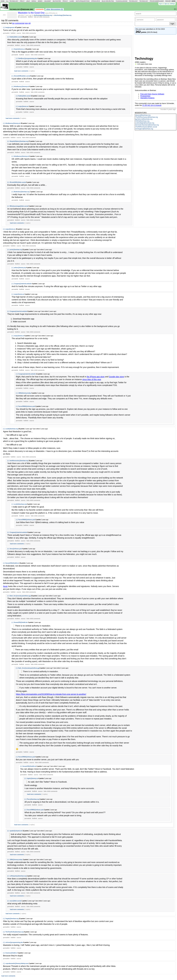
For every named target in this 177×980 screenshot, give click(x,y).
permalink (6, 33)
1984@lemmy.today (25, 393)
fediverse (169, 1)
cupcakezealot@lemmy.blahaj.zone (17, 963)
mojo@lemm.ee (23, 106)
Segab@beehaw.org (12, 919)
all (7, 1)
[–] (4, 27)
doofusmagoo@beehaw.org (43, 15)
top (13, 23)
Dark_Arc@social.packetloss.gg (20, 596)
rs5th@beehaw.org (142, 121)
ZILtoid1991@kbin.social (22, 76)
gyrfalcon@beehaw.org (144, 119)
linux (28, 1)
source (19, 33)
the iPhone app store (96, 377)
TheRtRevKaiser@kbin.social (146, 127)
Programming (145, 96)
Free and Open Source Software (152, 94)
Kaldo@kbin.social (16, 37)
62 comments (22, 17)
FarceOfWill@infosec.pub (27, 406)
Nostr (5, 586)
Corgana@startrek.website (23, 284)
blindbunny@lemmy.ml (22, 86)
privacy (65, 1)
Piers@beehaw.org (33, 799)
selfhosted (57, 1)
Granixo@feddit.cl (11, 953)
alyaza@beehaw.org (143, 115)
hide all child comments (42, 17)
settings (172, 4)
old (29, 23)
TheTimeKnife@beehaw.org (14, 932)
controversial (20, 23)
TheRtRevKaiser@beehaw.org (147, 117)
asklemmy (47, 1)
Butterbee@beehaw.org (22, 192)
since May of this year (92, 379)
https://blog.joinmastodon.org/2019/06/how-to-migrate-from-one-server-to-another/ (51, 694)
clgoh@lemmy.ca (32, 778)
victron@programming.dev (14, 942)
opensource (96, 1)
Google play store (116, 377)
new (26, 23)
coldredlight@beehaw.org (145, 123)
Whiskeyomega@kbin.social (19, 206)
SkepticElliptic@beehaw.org (19, 141)
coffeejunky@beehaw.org (18, 876)
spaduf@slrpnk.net (16, 831)
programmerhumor (157, 1)
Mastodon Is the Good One (32, 13)
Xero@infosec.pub (16, 549)
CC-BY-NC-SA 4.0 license (152, 105)
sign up (167, 4)
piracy (22, 1)
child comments (29, 33)
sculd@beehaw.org (12, 429)
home (3, 1)
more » (174, 1)
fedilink (30, 17)
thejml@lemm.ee (19, 49)
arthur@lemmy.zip (20, 268)
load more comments (21, 71)
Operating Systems (147, 98)
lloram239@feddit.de (12, 563)
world (34, 1)
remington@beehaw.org (144, 129)
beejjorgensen (10, 27)
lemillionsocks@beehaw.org (19, 461)
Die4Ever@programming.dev (28, 59)
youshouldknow (121, 1)
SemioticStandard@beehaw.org (147, 125)
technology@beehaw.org (21, 9)
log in (161, 4)
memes (40, 1)
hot (10, 23)
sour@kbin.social (15, 901)
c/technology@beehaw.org (63, 15)
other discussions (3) (55, 9)
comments (40, 9)
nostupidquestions (83, 1)
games (72, 1)
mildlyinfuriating (108, 1)
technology (14, 1)
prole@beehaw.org (16, 250)
